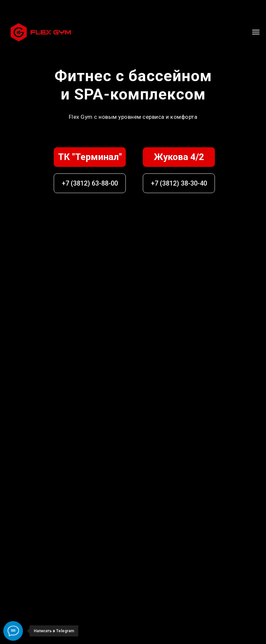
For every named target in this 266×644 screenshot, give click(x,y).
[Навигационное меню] (256, 32)
